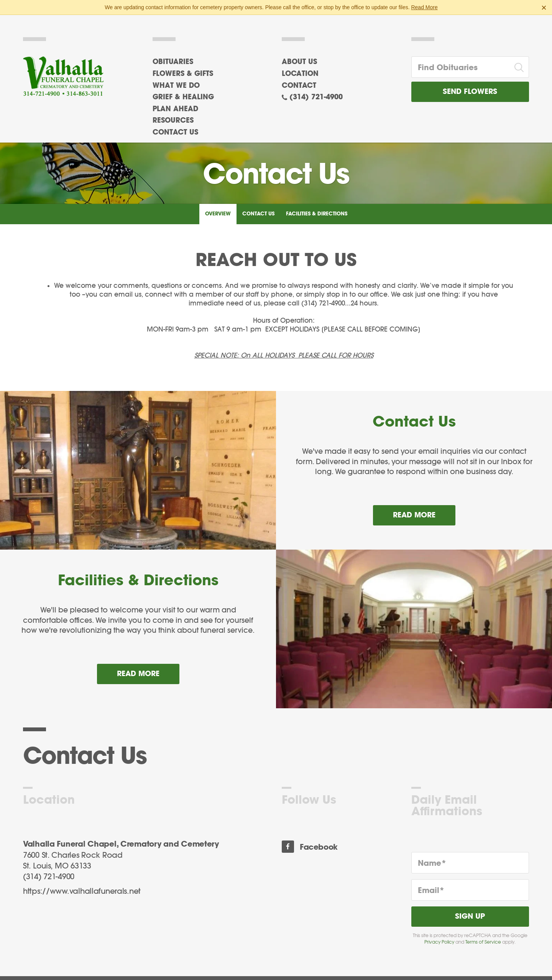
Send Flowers (470, 85)
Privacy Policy (439, 935)
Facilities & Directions (317, 207)
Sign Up (470, 910)
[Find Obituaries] (461, 60)
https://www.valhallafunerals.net (82, 885)
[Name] (470, 856)
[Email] (470, 883)
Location (300, 67)
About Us (299, 55)
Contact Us (258, 207)
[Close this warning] (544, 8)
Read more (424, 505)
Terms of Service (483, 935)
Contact (299, 79)
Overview (218, 207)
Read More (424, 7)
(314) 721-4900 (316, 90)
